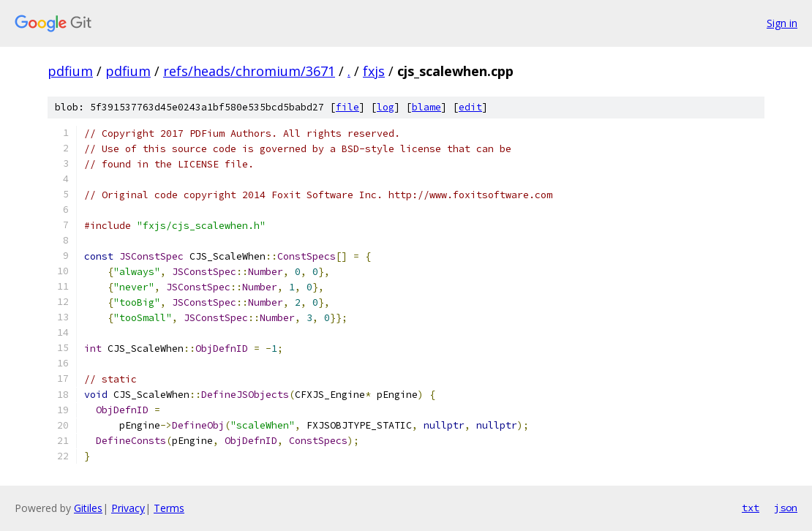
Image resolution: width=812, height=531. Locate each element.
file (347, 107)
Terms (169, 508)
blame (426, 107)
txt (751, 508)
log (386, 107)
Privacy (128, 508)
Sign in (782, 23)
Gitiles (88, 508)
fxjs (374, 71)
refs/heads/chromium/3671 (249, 71)
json (786, 508)
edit (470, 107)
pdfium (70, 71)
